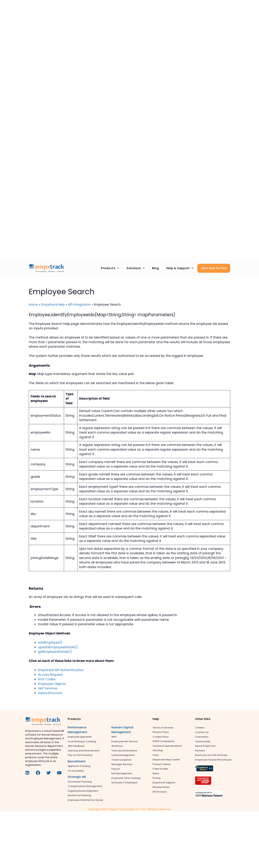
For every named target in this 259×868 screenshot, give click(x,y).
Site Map (158, 750)
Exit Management (122, 773)
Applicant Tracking (79, 766)
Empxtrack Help (53, 305)
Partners (200, 751)
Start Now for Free (214, 268)
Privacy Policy (161, 732)
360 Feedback (76, 746)
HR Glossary (160, 792)
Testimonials (203, 741)
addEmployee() (50, 643)
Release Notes (161, 787)
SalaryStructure (50, 693)
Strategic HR (77, 777)
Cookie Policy (161, 737)
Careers (200, 728)
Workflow (117, 746)
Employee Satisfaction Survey (85, 800)
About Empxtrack (205, 746)
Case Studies (160, 769)
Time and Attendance (124, 751)
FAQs (156, 755)
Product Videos (162, 764)
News (156, 773)
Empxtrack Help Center (166, 760)
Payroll (116, 769)
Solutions (138, 268)
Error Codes (47, 679)
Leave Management (123, 755)
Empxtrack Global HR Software (213, 760)
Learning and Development (84, 751)
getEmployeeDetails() (55, 652)
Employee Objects (52, 684)
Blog (156, 268)
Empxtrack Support (164, 783)
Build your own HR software (211, 755)
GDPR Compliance (163, 741)
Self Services (48, 688)
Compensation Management (85, 786)
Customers (202, 737)
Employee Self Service (124, 741)
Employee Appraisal (80, 737)
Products (112, 268)
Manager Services (122, 764)
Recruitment (77, 761)
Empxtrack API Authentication (61, 670)
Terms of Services (163, 728)
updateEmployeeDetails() (58, 647)
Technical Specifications (167, 746)
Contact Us (202, 732)
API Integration (79, 305)
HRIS (114, 737)
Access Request (50, 675)
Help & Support (182, 268)
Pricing (156, 778)
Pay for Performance (80, 755)
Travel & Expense (121, 760)
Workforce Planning (79, 795)
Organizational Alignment (83, 791)
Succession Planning (80, 782)
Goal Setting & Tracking (82, 741)
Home (33, 305)
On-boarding (75, 771)
